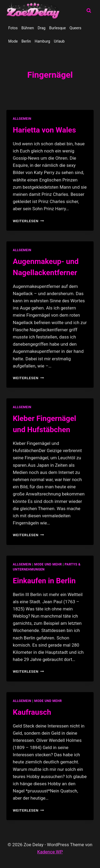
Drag (41, 28)
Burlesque (57, 28)
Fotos (13, 28)
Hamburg (42, 41)
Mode (13, 41)
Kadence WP (50, 852)
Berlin (26, 41)
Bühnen (28, 28)
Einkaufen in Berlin (44, 581)
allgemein (22, 119)
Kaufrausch (32, 712)
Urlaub (59, 41)
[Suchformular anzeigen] (89, 11)
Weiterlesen (28, 221)
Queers (75, 28)
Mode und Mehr (48, 564)
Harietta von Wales (44, 130)
